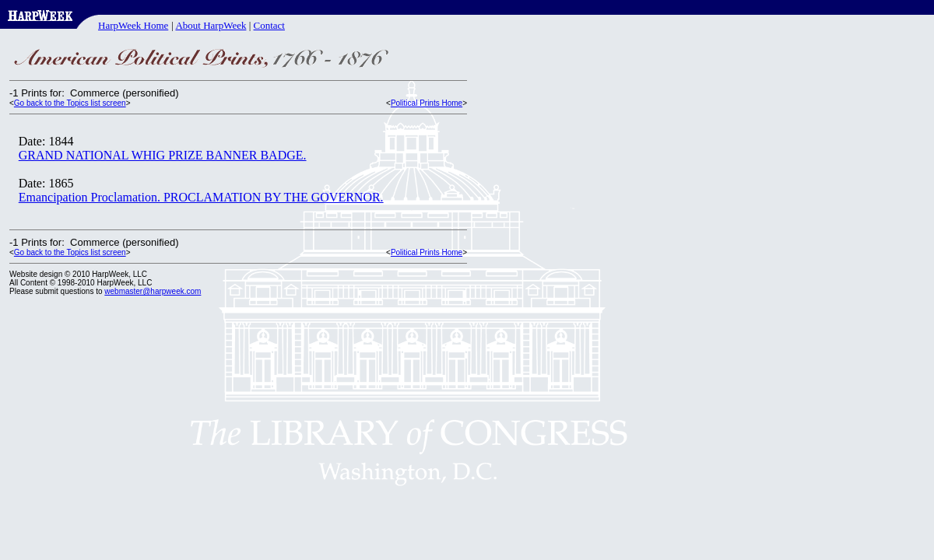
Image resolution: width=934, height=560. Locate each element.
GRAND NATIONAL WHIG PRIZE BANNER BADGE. (163, 155)
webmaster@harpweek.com (153, 291)
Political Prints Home (427, 103)
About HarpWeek (211, 25)
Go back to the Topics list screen (70, 103)
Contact (269, 25)
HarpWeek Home (133, 25)
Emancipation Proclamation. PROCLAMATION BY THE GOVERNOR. (201, 197)
